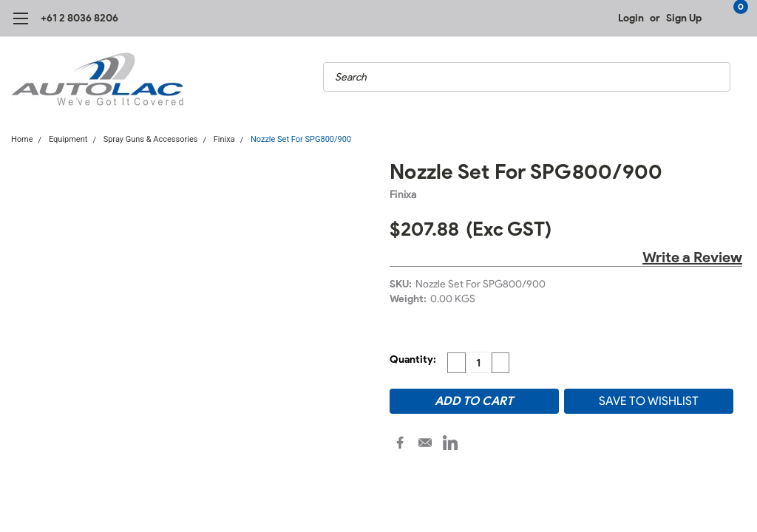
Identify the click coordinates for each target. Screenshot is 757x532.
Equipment (68, 139)
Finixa (224, 139)
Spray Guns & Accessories (151, 139)
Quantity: (413, 359)
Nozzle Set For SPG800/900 (301, 139)
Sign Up (684, 18)
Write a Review (692, 257)
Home (22, 139)
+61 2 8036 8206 (79, 18)
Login (631, 18)
